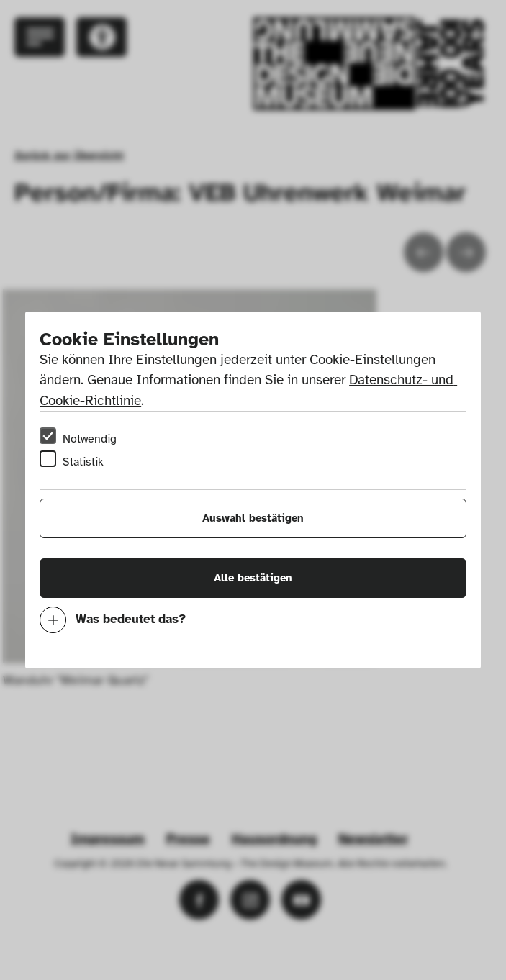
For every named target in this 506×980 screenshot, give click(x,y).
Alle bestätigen (253, 578)
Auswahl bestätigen (253, 518)
